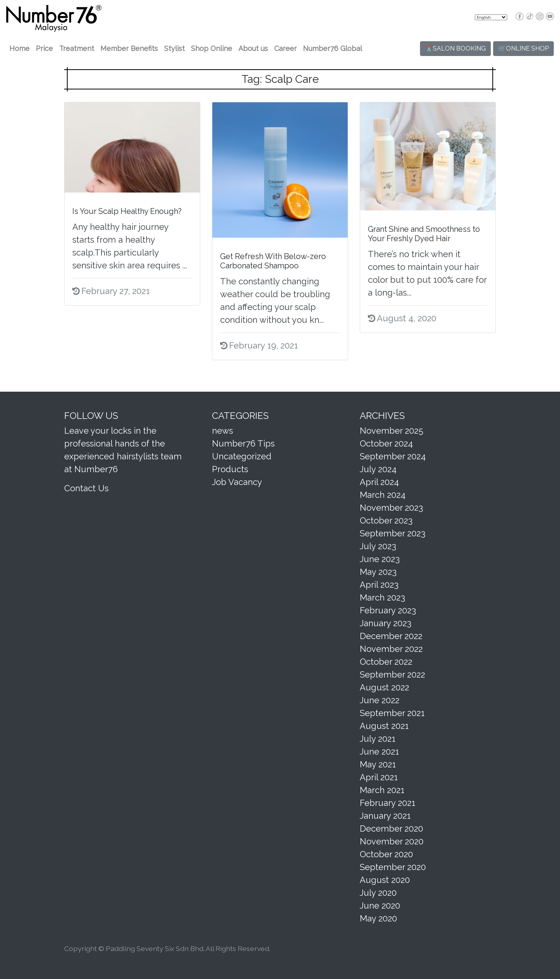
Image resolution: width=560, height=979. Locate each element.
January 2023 (386, 623)
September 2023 (393, 533)
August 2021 (384, 726)
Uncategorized (242, 456)
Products (230, 469)
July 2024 (378, 469)
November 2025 (391, 431)
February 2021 (388, 803)
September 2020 (393, 867)
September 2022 (392, 674)
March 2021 (382, 790)
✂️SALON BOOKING (455, 48)
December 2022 (391, 636)
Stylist (174, 48)
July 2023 (378, 546)
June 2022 (380, 700)
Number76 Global (332, 48)
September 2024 (393, 456)
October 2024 (386, 443)
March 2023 (382, 597)
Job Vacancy (237, 482)
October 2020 (386, 854)
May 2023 (378, 572)
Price (44, 48)
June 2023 (380, 559)
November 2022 (391, 649)
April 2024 (379, 482)
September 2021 (392, 713)
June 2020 (380, 905)
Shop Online (212, 48)
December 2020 (391, 828)
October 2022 (386, 662)
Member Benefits (129, 48)
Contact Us (86, 488)
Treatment (77, 48)
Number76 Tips (243, 443)
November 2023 (391, 508)
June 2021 (379, 751)
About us (253, 48)
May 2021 (378, 764)
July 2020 (378, 893)
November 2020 (392, 841)
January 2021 (385, 816)
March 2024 (383, 495)
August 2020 (385, 880)
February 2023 (388, 610)
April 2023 (379, 585)
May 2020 (378, 918)
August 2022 (384, 687)
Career (285, 48)
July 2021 (378, 739)
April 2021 (379, 777)
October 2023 (386, 520)
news (222, 431)
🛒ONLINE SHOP (523, 48)
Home (19, 48)
